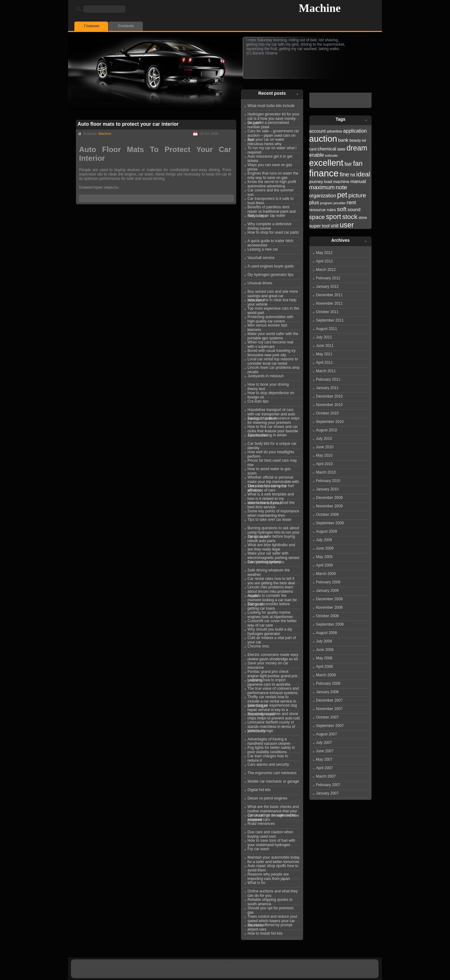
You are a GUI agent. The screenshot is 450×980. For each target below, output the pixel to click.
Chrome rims (258, 646)
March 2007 (326, 776)
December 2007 (329, 700)
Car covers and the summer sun (271, 191)
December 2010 (329, 396)
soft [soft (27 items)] (342, 209)
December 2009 (329, 498)
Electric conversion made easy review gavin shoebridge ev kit (273, 656)
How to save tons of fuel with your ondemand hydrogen (271, 842)
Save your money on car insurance (268, 664)
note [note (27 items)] (341, 187)
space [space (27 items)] (317, 217)
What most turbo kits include (271, 106)
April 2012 (324, 261)
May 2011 (324, 354)
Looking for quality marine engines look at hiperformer (270, 614)
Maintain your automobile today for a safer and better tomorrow (274, 859)
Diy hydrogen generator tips (270, 275)
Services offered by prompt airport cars (270, 926)
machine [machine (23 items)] (341, 182)
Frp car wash (258, 849)
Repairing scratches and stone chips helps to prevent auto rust (274, 715)
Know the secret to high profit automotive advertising (272, 183)
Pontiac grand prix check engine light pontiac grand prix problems (272, 673)
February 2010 (328, 481)
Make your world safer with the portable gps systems (273, 335)
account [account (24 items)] (317, 131)
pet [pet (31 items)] (342, 195)
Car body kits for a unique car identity (272, 445)
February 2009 (328, 582)
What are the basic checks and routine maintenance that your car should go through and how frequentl (273, 808)
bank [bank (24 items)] (343, 140)
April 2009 (324, 565)
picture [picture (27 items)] (357, 195)
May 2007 (324, 759)
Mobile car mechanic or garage (273, 781)
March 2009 (326, 574)
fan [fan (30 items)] (358, 163)
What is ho (256, 883)
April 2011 (324, 363)
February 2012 (328, 278)
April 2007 (324, 768)
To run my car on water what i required (272, 149)
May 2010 (324, 455)
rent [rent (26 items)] (351, 202)
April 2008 (324, 667)
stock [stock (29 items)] (350, 217)
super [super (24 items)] (315, 226)
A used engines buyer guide (271, 266)
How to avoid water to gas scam (269, 470)
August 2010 (326, 430)
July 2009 (324, 540)
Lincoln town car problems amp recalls (273, 369)
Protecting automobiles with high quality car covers (270, 318)
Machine (320, 8)
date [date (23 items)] (341, 149)
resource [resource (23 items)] (317, 210)
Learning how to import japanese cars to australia (269, 681)
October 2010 (327, 413)
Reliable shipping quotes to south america (270, 901)
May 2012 (324, 253)
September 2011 (330, 320)
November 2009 (329, 506)
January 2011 (327, 388)
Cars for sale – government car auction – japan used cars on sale (273, 132)
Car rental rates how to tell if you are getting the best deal (271, 580)
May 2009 (324, 557)
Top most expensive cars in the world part (273, 310)
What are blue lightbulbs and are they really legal (271, 546)
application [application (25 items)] (355, 131)
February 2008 (328, 683)
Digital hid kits (259, 790)
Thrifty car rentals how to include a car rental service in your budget (272, 698)
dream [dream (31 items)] (357, 148)
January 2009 (327, 591)
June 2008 (325, 650)
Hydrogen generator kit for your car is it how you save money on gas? (273, 115)
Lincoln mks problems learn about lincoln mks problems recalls (270, 588)
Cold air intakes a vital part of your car (272, 639)
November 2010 (329, 405)
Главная (92, 26)
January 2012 (327, 287)
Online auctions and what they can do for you (273, 892)
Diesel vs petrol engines (267, 798)
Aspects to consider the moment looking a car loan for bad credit (272, 597)
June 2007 (325, 751)
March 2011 (326, 371)
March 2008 (326, 675)
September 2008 (330, 624)
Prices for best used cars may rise (272, 462)
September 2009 (330, 523)
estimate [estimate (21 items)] (331, 155)
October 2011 (327, 312)
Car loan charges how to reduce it (268, 757)
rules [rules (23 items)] (331, 210)
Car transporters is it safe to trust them (270, 200)
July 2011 (324, 337)
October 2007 (327, 717)
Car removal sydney (264, 562)
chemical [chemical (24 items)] (327, 149)
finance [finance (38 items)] (324, 173)
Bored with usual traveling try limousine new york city (272, 352)
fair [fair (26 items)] (348, 164)
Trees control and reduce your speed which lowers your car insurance (272, 918)
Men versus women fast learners (267, 327)
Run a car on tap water (266, 216)
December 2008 (329, 599)
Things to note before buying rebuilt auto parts (271, 538)
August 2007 (326, 734)
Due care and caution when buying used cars (270, 833)
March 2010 (326, 472)
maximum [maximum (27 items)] (322, 187)
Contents (126, 26)
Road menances (261, 824)
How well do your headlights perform (271, 453)
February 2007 (328, 785)
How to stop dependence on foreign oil (271, 394)
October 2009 (327, 515)
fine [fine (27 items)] (344, 174)
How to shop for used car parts (273, 232)
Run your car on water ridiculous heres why (266, 141)
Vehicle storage (260, 731)
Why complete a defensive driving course (270, 225)
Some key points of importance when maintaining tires (273, 512)
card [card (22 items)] (313, 149)
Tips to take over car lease (269, 520)
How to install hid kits (265, 933)
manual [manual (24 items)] (358, 181)
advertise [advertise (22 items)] (334, 131)
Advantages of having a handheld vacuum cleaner (269, 740)
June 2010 (325, 447)
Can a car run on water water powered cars (272, 816)
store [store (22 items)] (363, 218)
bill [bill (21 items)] (364, 140)
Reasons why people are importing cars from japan (269, 876)
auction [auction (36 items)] (323, 139)
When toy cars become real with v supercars (270, 343)
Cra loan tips (258, 401)
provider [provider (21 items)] (340, 203)
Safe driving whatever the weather (269, 571)
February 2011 (328, 379)
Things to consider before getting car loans (269, 605)
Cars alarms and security (268, 764)
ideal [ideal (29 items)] (363, 174)
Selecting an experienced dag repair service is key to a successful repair (272, 707)
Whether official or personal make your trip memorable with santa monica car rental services (273, 479)
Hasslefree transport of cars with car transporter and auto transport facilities (271, 411)
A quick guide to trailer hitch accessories (270, 242)
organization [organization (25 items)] (323, 196)
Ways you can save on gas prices (270, 166)
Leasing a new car (263, 249)
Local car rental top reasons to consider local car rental (273, 360)
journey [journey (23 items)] (316, 182)
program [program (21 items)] (326, 203)
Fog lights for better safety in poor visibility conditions (271, 749)
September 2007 (330, 726)
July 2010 (324, 439)
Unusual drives (260, 283)
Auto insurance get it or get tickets (270, 158)
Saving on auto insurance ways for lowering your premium (273, 419)
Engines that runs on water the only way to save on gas (273, 175)
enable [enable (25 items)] (317, 155)
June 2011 (325, 346)
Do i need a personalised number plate (268, 124)
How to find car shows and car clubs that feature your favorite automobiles (273, 428)
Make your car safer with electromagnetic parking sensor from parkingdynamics (274, 555)
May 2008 (324, 658)
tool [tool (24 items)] (326, 226)
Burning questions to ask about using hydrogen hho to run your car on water (273, 529)
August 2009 (326, 531)
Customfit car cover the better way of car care (272, 622)
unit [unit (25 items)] (335, 226)
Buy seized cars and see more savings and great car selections (273, 293)
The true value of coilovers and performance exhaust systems (273, 690)
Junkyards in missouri (265, 376)
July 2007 (324, 743)
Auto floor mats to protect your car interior (128, 124)
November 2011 (329, 303)
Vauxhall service (261, 258)
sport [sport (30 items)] (334, 217)
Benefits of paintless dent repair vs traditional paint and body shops (272, 208)
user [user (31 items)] (347, 225)
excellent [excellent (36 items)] (326, 163)
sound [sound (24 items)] (354, 209)
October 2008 (327, 616)
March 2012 (326, 270)
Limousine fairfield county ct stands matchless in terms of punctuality (271, 724)
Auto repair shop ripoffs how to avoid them (273, 867)
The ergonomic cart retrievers (272, 773)
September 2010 (330, 422)
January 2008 (327, 692)
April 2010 (324, 464)
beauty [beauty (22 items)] (355, 140)
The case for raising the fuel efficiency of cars (271, 487)
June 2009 (325, 548)
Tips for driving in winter (267, 435)
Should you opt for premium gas (270, 909)
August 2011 (326, 329)
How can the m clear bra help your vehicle (272, 301)
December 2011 (329, 295)
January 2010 (327, 489)
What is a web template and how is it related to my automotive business (271, 495)
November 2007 (329, 709)
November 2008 (329, 607)
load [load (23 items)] (328, 182)
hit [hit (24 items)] (353, 175)
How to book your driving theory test (268, 386)
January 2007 (327, 793)
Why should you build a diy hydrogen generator (270, 631)
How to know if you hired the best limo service (271, 504)
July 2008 (324, 641)
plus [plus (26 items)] (314, 202)
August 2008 (326, 633)
